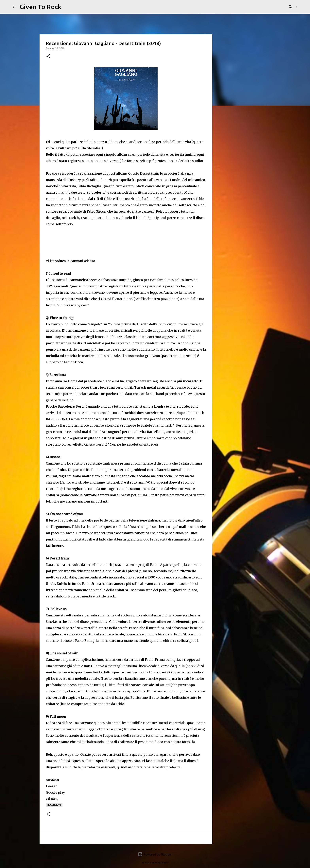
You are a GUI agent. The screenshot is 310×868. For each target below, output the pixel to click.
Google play (55, 792)
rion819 (165, 862)
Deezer (51, 786)
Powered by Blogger (155, 854)
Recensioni (54, 805)
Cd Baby (52, 799)
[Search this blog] (278, 7)
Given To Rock (40, 7)
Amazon (52, 780)
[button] (48, 56)
